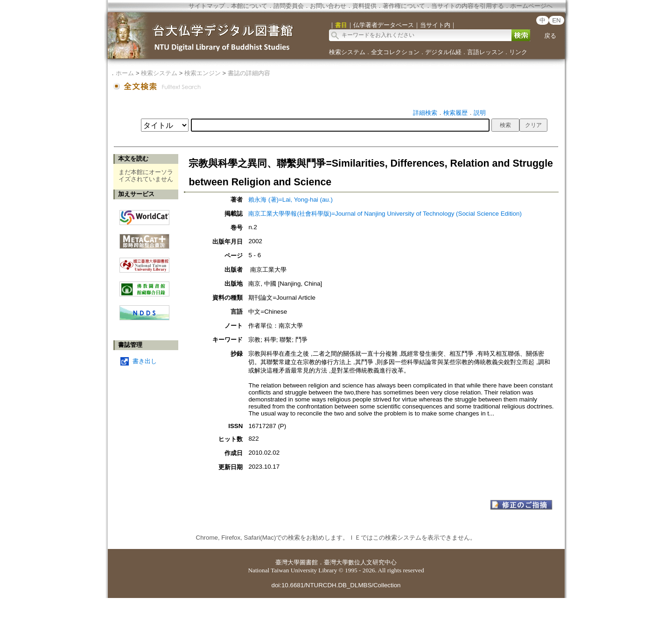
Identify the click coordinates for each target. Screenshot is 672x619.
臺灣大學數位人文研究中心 (360, 562)
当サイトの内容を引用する (468, 6)
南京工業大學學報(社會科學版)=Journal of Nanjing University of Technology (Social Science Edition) (385, 214)
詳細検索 (425, 113)
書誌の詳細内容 (249, 73)
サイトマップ (207, 6)
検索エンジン (203, 73)
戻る (550, 36)
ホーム (125, 73)
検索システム (347, 52)
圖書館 (309, 562)
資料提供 (364, 6)
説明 (480, 113)
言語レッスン (485, 52)
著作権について (404, 6)
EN (556, 20)
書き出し (145, 361)
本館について (249, 6)
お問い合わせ (328, 6)
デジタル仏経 (443, 52)
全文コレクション (395, 52)
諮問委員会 (289, 6)
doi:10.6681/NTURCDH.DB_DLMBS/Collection (336, 585)
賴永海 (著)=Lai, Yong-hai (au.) (290, 200)
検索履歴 (455, 113)
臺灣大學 (287, 562)
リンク (518, 52)
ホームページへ (531, 6)
